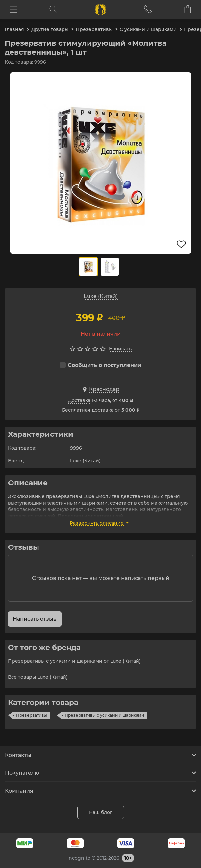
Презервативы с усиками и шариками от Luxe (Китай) (74, 661)
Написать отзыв (35, 619)
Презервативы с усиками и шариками (104, 715)
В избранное (182, 244)
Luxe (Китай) (101, 296)
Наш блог (101, 812)
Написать (120, 349)
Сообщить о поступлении (100, 365)
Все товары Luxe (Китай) (38, 677)
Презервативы (32, 715)
